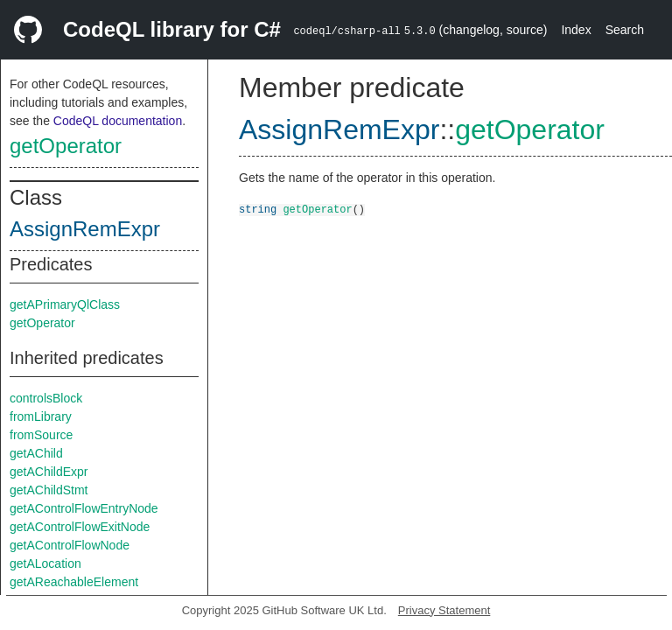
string (258, 209)
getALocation (45, 563)
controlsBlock (46, 398)
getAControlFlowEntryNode (84, 508)
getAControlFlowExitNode (80, 527)
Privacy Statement (444, 610)
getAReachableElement (74, 582)
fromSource (41, 435)
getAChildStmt (49, 490)
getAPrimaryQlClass (65, 304)
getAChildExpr (49, 472)
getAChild (36, 453)
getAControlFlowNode (70, 545)
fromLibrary (41, 416)
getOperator (66, 146)
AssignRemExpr (85, 229)
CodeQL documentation (118, 121)
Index (576, 30)
